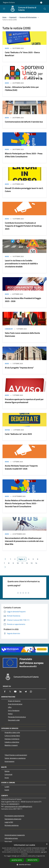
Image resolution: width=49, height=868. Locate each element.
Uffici (10, 707)
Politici (10, 714)
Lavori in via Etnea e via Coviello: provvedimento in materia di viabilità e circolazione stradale (21, 263)
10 (18, 563)
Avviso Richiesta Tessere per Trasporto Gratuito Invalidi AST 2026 (21, 467)
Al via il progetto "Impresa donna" (19, 368)
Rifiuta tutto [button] (33, 860)
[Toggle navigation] (4, 9)
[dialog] (24, 855)
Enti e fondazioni (14, 710)
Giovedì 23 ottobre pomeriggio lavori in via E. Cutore (24, 190)
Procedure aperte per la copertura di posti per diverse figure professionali (24, 401)
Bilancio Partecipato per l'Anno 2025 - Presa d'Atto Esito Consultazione (24, 155)
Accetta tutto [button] (17, 860)
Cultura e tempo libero (12, 736)
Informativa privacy (11, 838)
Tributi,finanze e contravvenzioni (16, 755)
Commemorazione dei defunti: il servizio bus (24, 122)
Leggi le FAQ (9, 822)
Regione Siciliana (9, 2)
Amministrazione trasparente (15, 835)
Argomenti (13, 17)
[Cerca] (45, 9)
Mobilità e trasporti (11, 745)
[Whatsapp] (31, 692)
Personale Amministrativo (17, 717)
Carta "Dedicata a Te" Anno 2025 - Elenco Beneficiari (22, 54)
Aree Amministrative (15, 704)
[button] (24, 865)
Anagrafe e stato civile (12, 732)
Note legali (8, 841)
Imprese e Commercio (12, 739)
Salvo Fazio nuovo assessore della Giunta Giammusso (22, 334)
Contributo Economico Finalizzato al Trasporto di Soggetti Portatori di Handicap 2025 (23, 226)
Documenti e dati (14, 720)
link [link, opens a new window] (44, 856)
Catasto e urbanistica (12, 742)
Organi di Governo (14, 701)
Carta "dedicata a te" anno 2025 (18, 434)
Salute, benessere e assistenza (15, 758)
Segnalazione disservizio (13, 819)
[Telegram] (26, 692)
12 (27, 563)
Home (4, 17)
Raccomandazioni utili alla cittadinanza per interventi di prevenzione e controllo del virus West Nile (24, 541)
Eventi (7, 790)
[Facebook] (5, 692)
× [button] (47, 844)
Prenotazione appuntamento (14, 816)
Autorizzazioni (9, 761)
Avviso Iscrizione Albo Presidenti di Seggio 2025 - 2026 (23, 300)
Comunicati (9, 329)
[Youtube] (15, 692)
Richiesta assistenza (12, 825)
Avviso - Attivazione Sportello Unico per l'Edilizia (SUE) (22, 89)
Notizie (7, 430)
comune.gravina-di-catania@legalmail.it (18, 806)
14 (36, 563)
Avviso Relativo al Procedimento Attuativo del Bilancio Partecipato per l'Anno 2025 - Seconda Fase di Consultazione (24, 503)
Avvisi (7, 48)
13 (32, 563)
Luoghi (7, 787)
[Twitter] (10, 692)
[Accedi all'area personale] (41, 3)
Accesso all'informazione (28, 17)
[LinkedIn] (20, 692)
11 (22, 563)
